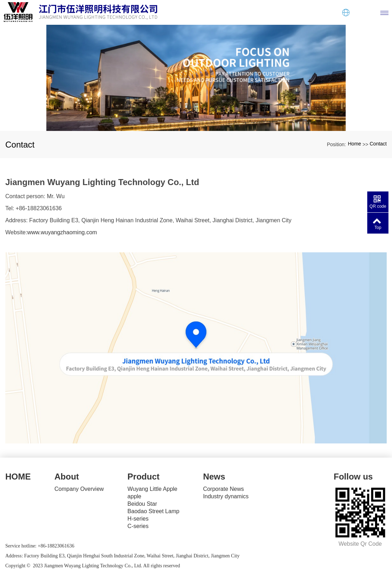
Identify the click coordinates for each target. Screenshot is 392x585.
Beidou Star (142, 504)
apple (134, 496)
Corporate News (223, 489)
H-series (138, 519)
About (67, 477)
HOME (18, 477)
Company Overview (79, 489)
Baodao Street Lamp (154, 511)
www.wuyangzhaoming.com (62, 232)
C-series (138, 526)
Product (144, 477)
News (214, 477)
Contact (378, 144)
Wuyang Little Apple (153, 489)
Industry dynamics (226, 496)
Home (354, 144)
